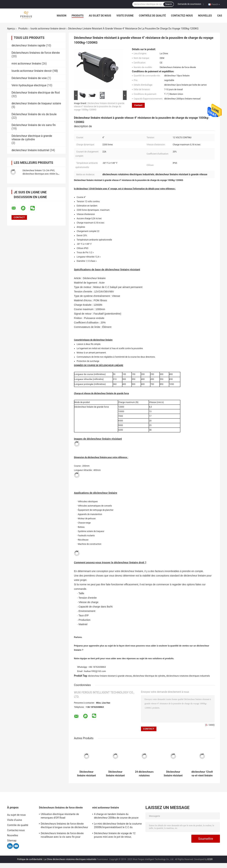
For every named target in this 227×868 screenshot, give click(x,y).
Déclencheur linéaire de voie (29, 78)
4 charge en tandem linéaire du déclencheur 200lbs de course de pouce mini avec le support (116, 816)
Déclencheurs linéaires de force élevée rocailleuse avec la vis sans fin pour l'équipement (62, 836)
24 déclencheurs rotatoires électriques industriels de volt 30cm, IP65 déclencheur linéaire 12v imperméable (144, 774)
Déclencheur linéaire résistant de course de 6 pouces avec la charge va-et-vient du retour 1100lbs (115, 774)
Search (168, 4)
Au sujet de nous (100, 16)
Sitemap (12, 841)
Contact (138, 105)
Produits (78, 16)
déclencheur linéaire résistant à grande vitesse (110, 676)
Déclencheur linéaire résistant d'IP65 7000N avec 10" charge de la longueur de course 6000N (173, 774)
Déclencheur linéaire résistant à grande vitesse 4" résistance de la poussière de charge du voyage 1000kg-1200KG (99, 107)
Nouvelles (205, 16)
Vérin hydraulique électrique (29, 85)
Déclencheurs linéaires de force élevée (36, 53)
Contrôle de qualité (152, 16)
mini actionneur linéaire (26, 64)
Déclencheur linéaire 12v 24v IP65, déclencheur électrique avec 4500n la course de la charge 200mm (40, 174)
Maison (62, 16)
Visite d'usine (125, 16)
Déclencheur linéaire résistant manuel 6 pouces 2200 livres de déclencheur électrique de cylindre (86, 774)
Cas (220, 16)
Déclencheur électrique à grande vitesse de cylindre (32, 138)
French (216, 4)
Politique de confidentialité (30, 859)
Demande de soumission (189, 4)
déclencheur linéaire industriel (30, 150)
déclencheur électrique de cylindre (149, 676)
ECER (210, 859)
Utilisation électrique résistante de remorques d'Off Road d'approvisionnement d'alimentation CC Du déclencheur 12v (64, 816)
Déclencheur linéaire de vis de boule (34, 114)
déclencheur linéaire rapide (28, 45)
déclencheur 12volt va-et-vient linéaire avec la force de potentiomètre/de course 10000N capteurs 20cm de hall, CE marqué (202, 774)
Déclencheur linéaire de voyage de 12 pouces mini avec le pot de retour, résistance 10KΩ (115, 836)
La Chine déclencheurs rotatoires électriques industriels (70, 859)
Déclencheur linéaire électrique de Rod (36, 93)
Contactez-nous (182, 16)
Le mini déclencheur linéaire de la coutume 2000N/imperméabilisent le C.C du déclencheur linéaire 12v (118, 826)
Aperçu (11, 29)
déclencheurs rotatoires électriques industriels (188, 676)
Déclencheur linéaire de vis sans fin (34, 125)
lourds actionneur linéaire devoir (48, 29)
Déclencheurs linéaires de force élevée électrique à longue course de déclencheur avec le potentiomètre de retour (64, 826)
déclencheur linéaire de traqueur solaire (36, 103)
